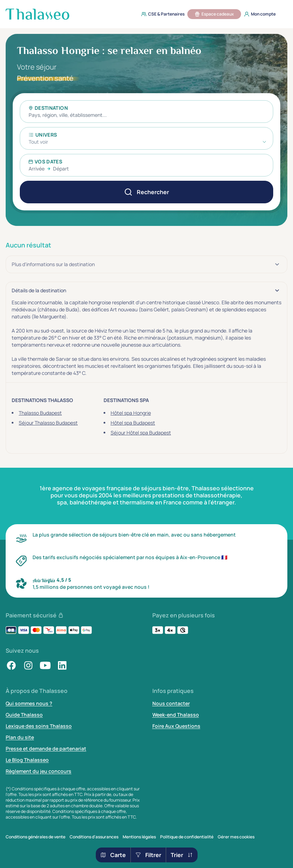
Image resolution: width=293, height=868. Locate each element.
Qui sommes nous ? (29, 703)
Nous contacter (171, 703)
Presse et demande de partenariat (46, 749)
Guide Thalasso (24, 715)
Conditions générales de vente (36, 837)
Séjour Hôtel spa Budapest (141, 433)
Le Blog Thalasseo (27, 760)
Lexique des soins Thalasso (39, 726)
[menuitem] (161, 14)
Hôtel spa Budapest (133, 423)
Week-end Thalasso (176, 715)
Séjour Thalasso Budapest (48, 423)
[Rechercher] (146, 192)
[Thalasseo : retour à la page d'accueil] (37, 14)
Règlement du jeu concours (39, 771)
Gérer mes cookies (236, 837)
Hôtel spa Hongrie (131, 413)
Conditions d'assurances (94, 837)
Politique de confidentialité (187, 837)
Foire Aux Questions (176, 726)
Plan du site (20, 737)
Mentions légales (139, 837)
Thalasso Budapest (40, 413)
